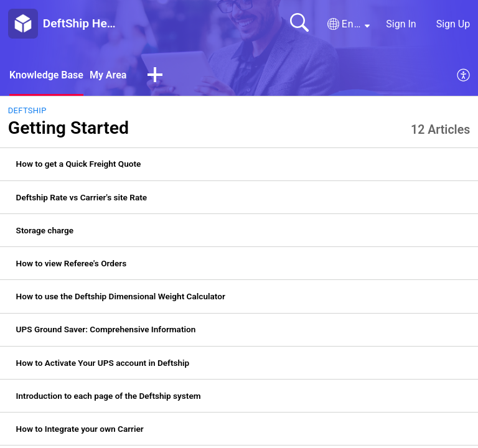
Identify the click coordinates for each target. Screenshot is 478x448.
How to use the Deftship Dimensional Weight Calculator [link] (121, 296)
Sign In (401, 24)
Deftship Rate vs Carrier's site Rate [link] (82, 197)
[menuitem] (464, 76)
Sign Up (453, 24)
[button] (349, 24)
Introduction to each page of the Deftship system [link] (109, 396)
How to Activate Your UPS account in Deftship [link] (103, 363)
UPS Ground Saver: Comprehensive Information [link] (106, 329)
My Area (108, 75)
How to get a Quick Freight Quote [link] (79, 164)
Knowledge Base (46, 75)
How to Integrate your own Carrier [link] (80, 429)
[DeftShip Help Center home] (23, 24)
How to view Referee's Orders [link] (72, 263)
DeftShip (27, 110)
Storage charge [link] (45, 230)
